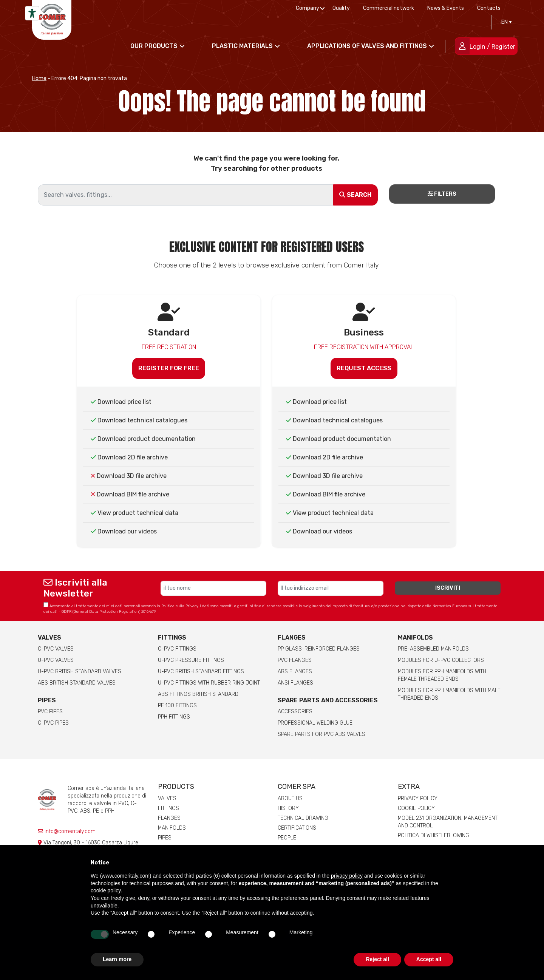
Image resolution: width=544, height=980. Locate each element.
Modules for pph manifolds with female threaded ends (442, 675)
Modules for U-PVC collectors (441, 660)
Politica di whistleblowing (433, 835)
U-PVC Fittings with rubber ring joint (209, 683)
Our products (154, 46)
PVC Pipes (50, 712)
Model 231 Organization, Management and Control (448, 822)
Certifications (297, 828)
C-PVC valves (56, 649)
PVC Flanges (295, 660)
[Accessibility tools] (32, 13)
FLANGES (292, 638)
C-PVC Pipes (53, 723)
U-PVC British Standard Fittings (201, 672)
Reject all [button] (377, 959)
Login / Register (492, 47)
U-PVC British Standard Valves (80, 672)
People (287, 838)
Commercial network (389, 8)
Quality (341, 8)
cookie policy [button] (106, 890)
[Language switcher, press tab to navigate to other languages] (505, 22)
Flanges (169, 818)
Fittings (172, 638)
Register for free (169, 368)
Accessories (295, 712)
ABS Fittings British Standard (198, 694)
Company (308, 8)
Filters (442, 194)
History (288, 808)
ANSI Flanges (295, 683)
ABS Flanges (295, 672)
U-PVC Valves (56, 660)
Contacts (489, 8)
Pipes (47, 700)
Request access (364, 368)
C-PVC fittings (177, 649)
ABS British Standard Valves (77, 683)
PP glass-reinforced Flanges (319, 649)
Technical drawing (303, 818)
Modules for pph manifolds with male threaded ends (449, 694)
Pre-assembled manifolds (433, 649)
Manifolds (415, 638)
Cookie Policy (416, 808)
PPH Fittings (174, 717)
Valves (49, 638)
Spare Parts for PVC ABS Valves (321, 734)
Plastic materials (242, 46)
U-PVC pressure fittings (191, 660)
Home (39, 78)
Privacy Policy (418, 798)
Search (355, 195)
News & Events (446, 8)
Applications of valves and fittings (367, 46)
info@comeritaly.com (67, 831)
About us (290, 798)
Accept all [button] (429, 959)
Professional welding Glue (315, 723)
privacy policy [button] (347, 876)
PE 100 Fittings (177, 706)
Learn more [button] (117, 959)
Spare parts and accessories (328, 700)
